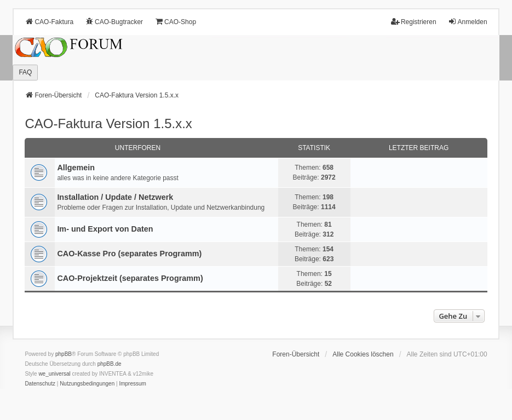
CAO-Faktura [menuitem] (49, 22)
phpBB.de (110, 364)
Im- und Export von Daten (105, 229)
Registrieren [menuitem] (414, 22)
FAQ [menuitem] (25, 72)
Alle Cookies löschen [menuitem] (363, 354)
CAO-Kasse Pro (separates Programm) (129, 254)
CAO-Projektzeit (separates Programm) (130, 278)
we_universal (54, 374)
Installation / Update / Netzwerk (115, 197)
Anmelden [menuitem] (468, 22)
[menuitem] (40, 384)
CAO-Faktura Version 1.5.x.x (108, 123)
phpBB (64, 354)
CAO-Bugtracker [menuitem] (114, 22)
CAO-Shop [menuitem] (175, 22)
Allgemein (76, 168)
